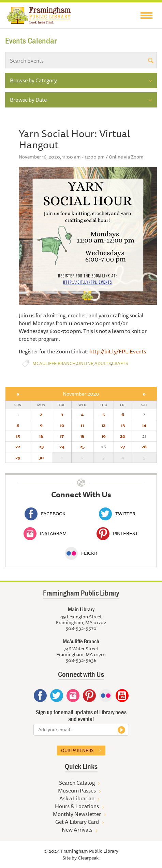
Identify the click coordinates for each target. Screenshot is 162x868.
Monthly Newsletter (77, 814)
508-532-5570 (81, 628)
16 (41, 436)
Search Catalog (77, 783)
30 (41, 457)
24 (62, 447)
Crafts (120, 363)
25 (82, 447)
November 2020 (81, 394)
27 (123, 447)
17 (62, 436)
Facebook (45, 514)
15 (18, 436)
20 (123, 436)
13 (123, 425)
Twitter (117, 514)
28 (144, 447)
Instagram (45, 533)
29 (18, 457)
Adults (103, 363)
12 (103, 425)
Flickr (81, 553)
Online (85, 363)
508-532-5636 (81, 660)
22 (18, 447)
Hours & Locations (77, 806)
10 (62, 425)
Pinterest (117, 533)
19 (104, 436)
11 (82, 425)
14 (144, 425)
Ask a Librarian (77, 798)
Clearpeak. (89, 858)
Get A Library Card (77, 822)
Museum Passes (77, 790)
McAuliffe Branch (54, 363)
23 (41, 447)
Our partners (77, 750)
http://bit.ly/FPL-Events (118, 351)
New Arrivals (77, 830)
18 (82, 436)
